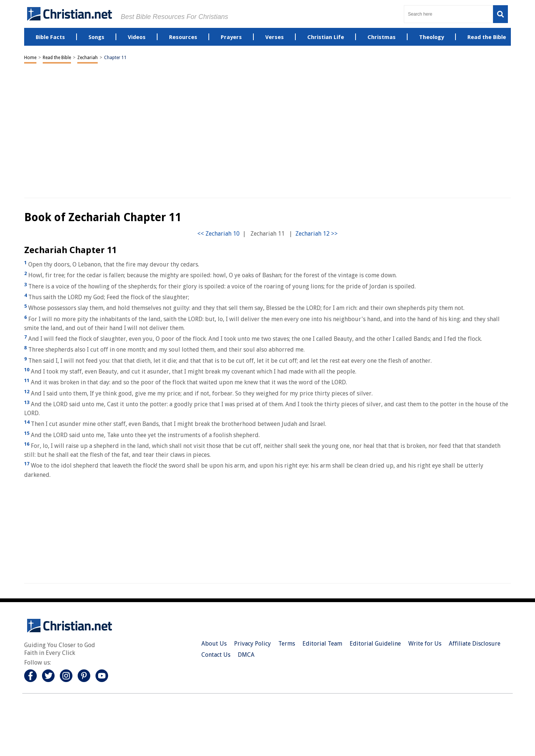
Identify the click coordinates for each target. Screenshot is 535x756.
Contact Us (216, 655)
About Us (214, 644)
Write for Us (425, 644)
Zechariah (87, 58)
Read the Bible (57, 58)
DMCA (246, 655)
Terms (287, 644)
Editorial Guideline (375, 644)
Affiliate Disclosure (475, 644)
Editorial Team (322, 644)
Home (30, 58)
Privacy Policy (252, 644)
